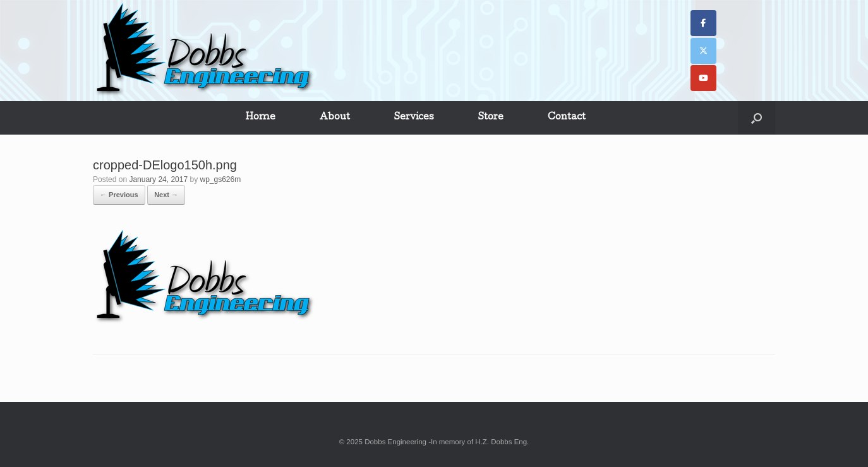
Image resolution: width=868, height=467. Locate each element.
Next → (166, 195)
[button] (756, 118)
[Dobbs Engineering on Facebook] (703, 23)
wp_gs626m (221, 179)
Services (414, 118)
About (335, 118)
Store (491, 118)
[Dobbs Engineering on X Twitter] (703, 51)
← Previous (119, 195)
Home (261, 118)
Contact (567, 118)
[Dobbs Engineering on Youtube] (703, 78)
